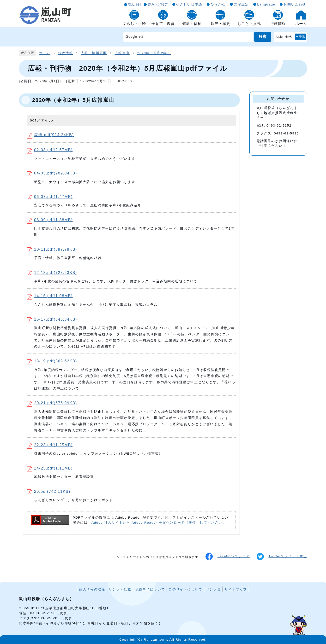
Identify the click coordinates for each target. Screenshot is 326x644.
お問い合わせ (295, 4)
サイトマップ (236, 589)
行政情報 (66, 53)
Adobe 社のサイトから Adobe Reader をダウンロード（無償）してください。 (159, 523)
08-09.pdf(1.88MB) (50, 220)
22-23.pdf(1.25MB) (50, 445)
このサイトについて (185, 589)
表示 (302, 37)
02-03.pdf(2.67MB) (50, 150)
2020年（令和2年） (154, 53)
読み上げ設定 (158, 5)
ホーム (45, 53)
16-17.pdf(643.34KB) (52, 319)
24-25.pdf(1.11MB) (50, 468)
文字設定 (241, 4)
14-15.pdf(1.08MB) (50, 296)
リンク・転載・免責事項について (137, 589)
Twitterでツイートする (282, 557)
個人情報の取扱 (92, 589)
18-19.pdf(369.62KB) (52, 361)
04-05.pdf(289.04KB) (52, 173)
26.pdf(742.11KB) (49, 491)
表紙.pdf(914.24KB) (50, 135)
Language (266, 4)
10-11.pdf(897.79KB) (52, 249)
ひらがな (218, 4)
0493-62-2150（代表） (51, 613)
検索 (263, 37)
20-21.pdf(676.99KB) (52, 403)
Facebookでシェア (228, 557)
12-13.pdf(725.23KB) (52, 273)
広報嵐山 (122, 53)
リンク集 (213, 589)
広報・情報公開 (94, 53)
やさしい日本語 (189, 4)
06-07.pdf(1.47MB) (50, 197)
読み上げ (135, 5)
